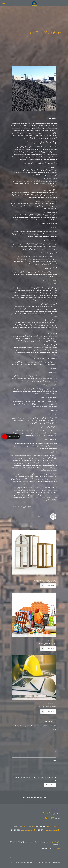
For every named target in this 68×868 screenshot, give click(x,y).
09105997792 (23, 827)
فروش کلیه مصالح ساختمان (47, 644)
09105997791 (48, 827)
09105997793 (48, 830)
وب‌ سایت (54, 769)
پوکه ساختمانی (53, 455)
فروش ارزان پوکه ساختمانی (45, 362)
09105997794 (23, 830)
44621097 (45, 848)
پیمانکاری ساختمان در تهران (47, 706)
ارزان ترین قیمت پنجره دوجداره (45, 581)
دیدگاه (54, 730)
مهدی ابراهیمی (40, 516)
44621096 (53, 848)
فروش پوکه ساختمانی (51, 123)
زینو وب (13, 862)
